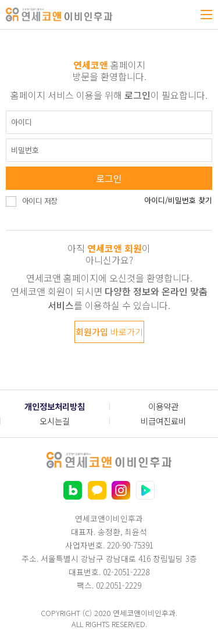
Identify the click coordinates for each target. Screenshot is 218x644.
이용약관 (163, 406)
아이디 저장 (40, 201)
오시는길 (55, 421)
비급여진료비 (163, 421)
